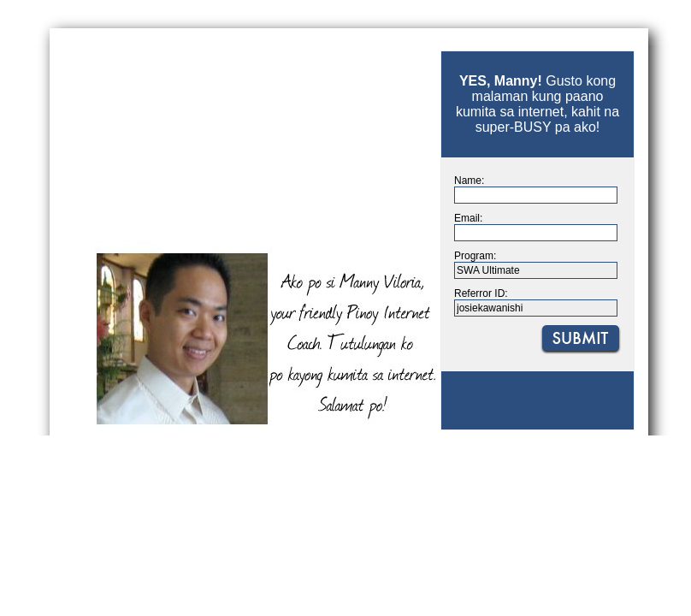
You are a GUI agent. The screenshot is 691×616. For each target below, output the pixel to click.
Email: (468, 218)
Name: (469, 181)
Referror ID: (481, 293)
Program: (475, 256)
